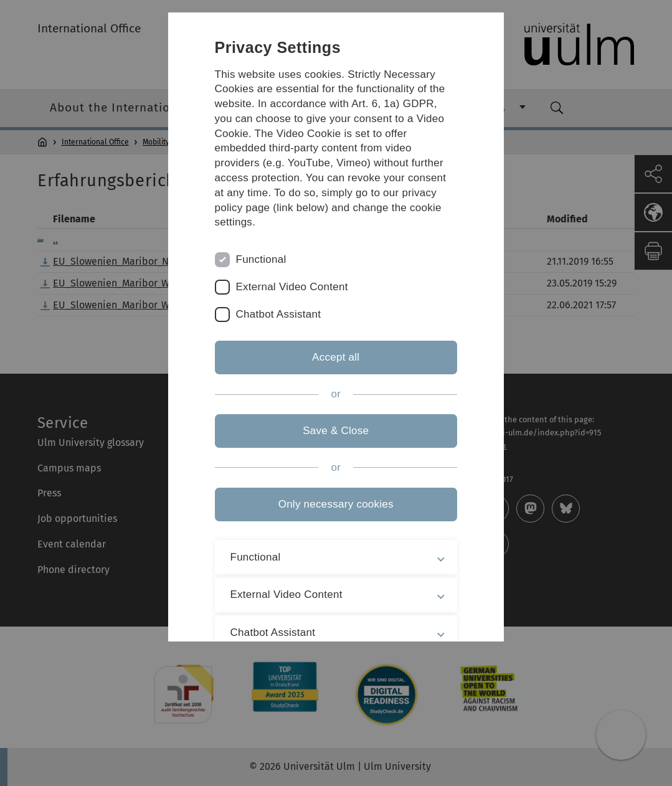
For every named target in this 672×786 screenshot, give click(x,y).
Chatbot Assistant (279, 314)
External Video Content (292, 287)
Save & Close (336, 431)
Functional (261, 259)
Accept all (336, 357)
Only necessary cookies (336, 504)
